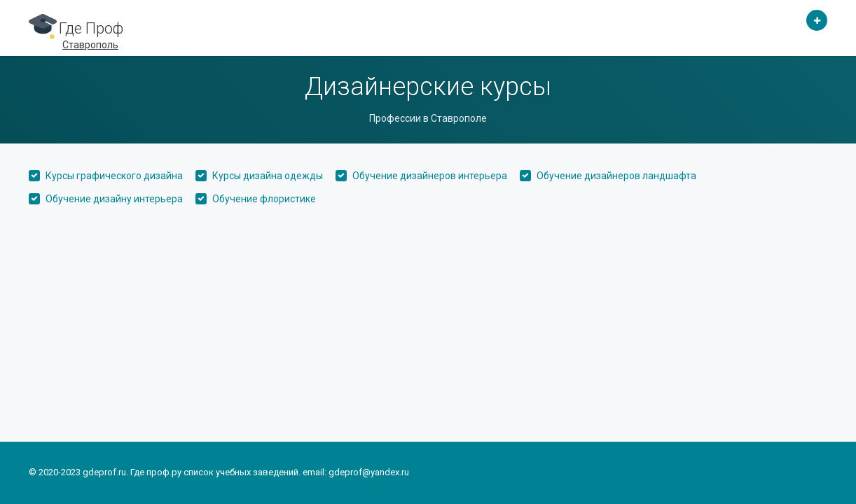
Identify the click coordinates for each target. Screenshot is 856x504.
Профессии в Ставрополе (428, 118)
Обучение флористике (264, 199)
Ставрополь (90, 45)
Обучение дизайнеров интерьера (430, 176)
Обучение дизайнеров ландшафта (616, 176)
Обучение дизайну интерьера (114, 199)
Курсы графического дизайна (114, 176)
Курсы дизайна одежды (268, 176)
